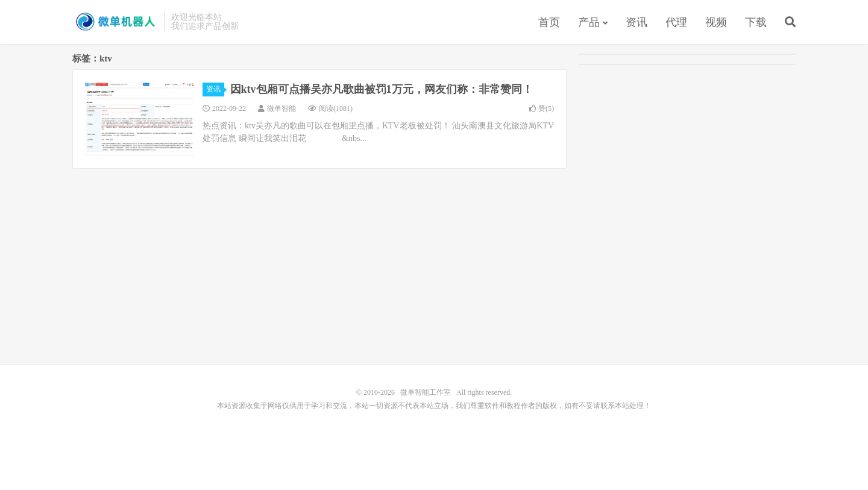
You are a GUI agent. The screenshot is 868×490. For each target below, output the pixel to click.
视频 (716, 22)
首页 (549, 22)
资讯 (637, 22)
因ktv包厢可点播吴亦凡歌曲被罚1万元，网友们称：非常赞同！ (382, 89)
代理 (676, 22)
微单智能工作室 (115, 22)
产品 (589, 22)
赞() (542, 108)
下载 (756, 22)
